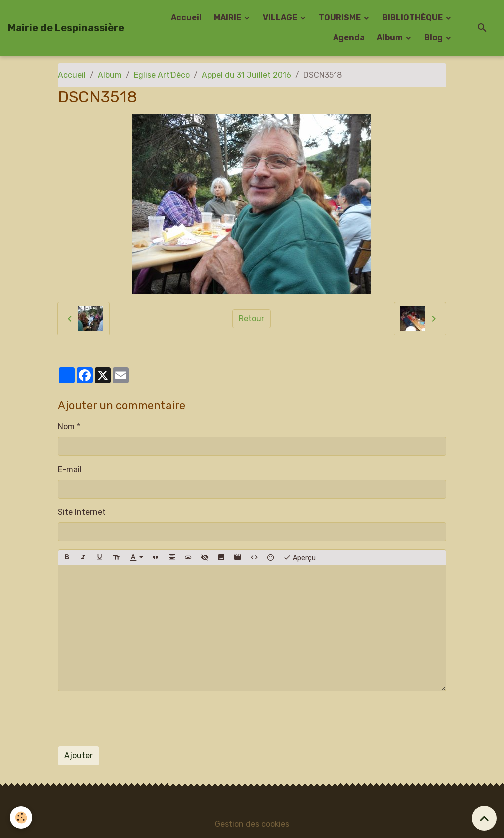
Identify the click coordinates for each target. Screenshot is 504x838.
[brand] (66, 28)
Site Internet (82, 512)
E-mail (70, 469)
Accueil (186, 18)
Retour (252, 318)
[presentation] (134, 719)
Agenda (349, 38)
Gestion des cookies (252, 824)
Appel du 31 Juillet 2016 (247, 75)
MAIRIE (228, 18)
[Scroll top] (484, 818)
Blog (434, 38)
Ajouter (79, 755)
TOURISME (340, 18)
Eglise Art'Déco (162, 75)
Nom (66, 426)
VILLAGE (281, 18)
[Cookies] (21, 817)
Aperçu (299, 557)
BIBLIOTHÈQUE (413, 18)
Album (391, 38)
